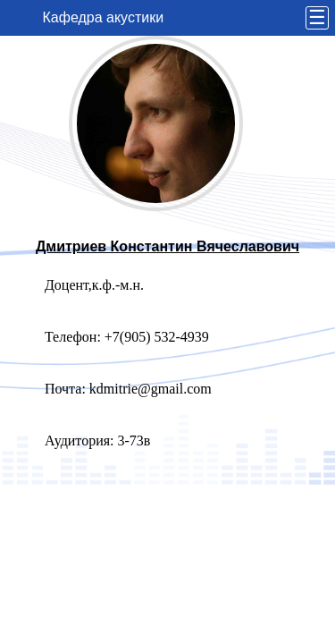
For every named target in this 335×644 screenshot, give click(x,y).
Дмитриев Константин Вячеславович (167, 246)
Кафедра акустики (104, 17)
